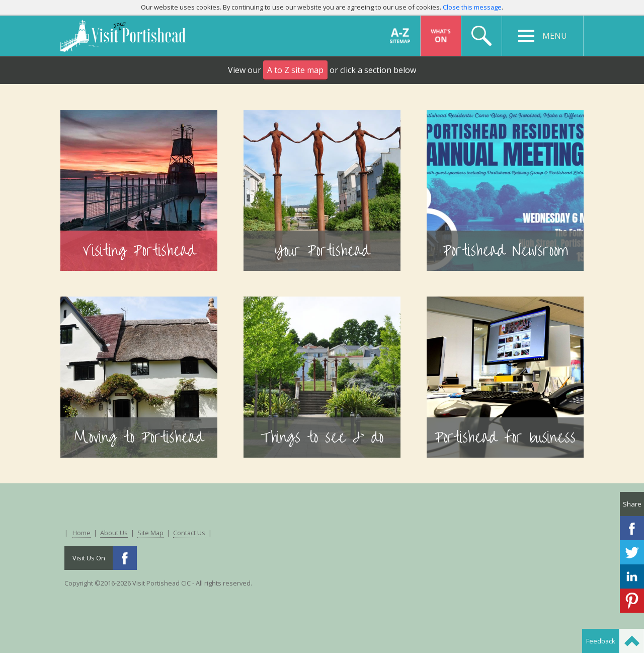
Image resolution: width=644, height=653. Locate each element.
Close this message (472, 7)
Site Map (150, 533)
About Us (114, 533)
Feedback (601, 641)
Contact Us (189, 533)
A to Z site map (295, 70)
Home (82, 533)
